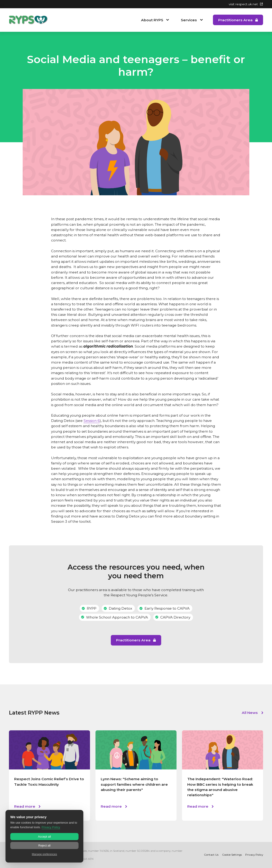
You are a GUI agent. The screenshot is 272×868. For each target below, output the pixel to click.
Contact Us (211, 855)
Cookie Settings (232, 855)
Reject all (44, 845)
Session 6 (92, 421)
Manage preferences (44, 854)
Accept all (44, 837)
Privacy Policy (254, 855)
